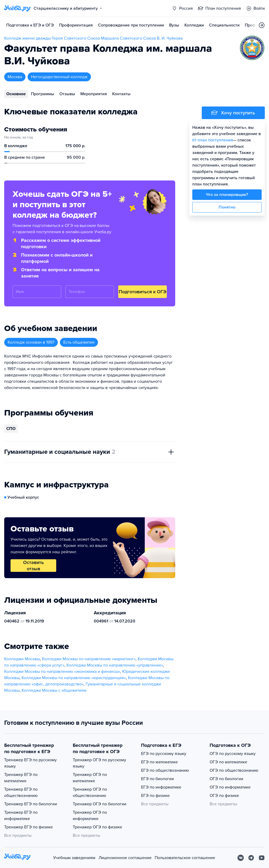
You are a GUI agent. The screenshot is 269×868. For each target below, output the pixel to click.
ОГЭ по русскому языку (233, 754)
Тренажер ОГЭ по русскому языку (99, 763)
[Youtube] (262, 858)
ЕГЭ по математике (159, 762)
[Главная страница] (17, 8)
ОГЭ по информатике (230, 787)
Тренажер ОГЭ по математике (90, 778)
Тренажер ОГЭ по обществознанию (90, 792)
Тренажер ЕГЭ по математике (21, 778)
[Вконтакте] (241, 858)
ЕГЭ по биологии (157, 779)
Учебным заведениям (74, 858)
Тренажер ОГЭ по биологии (100, 804)
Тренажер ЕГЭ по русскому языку (30, 763)
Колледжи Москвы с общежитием (54, 690)
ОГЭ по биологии (226, 779)
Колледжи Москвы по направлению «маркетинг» (89, 659)
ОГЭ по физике (224, 796)
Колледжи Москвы (22, 659)
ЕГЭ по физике (155, 796)
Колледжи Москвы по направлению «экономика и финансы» (62, 672)
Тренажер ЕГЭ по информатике (21, 816)
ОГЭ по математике (228, 762)
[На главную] (17, 858)
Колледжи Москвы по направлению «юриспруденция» (74, 678)
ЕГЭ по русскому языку (164, 754)
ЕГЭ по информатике (161, 787)
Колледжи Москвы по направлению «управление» (115, 665)
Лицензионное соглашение (125, 858)
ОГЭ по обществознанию (234, 770)
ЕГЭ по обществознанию (165, 770)
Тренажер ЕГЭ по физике (29, 827)
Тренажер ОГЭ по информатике (90, 816)
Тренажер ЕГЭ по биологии (31, 804)
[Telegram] (251, 858)
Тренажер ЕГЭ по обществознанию (21, 792)
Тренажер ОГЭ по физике (97, 827)
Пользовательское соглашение (185, 858)
